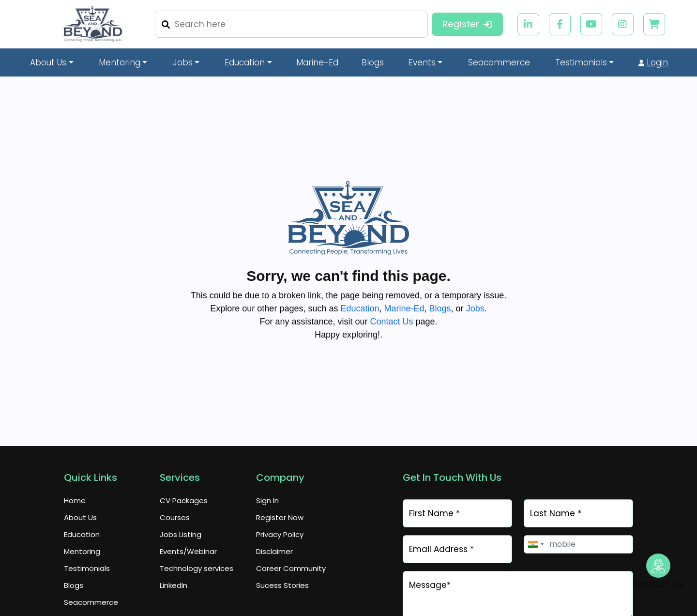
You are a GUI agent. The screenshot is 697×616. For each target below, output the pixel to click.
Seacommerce (91, 602)
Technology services (197, 568)
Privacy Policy (280, 534)
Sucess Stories (282, 585)
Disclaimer (274, 551)
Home (75, 500)
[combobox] (535, 544)
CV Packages (184, 500)
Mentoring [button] (120, 62)
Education (360, 308)
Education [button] (245, 62)
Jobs (475, 308)
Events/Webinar (188, 551)
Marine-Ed (317, 62)
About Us (80, 517)
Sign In (267, 500)
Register (467, 24)
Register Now (280, 517)
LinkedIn (174, 585)
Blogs (373, 62)
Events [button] (422, 62)
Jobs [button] (183, 62)
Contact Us (391, 322)
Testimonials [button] (581, 62)
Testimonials (87, 568)
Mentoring (82, 551)
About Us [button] (48, 62)
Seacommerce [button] (499, 62)
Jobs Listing (181, 534)
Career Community (291, 568)
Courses (175, 517)
